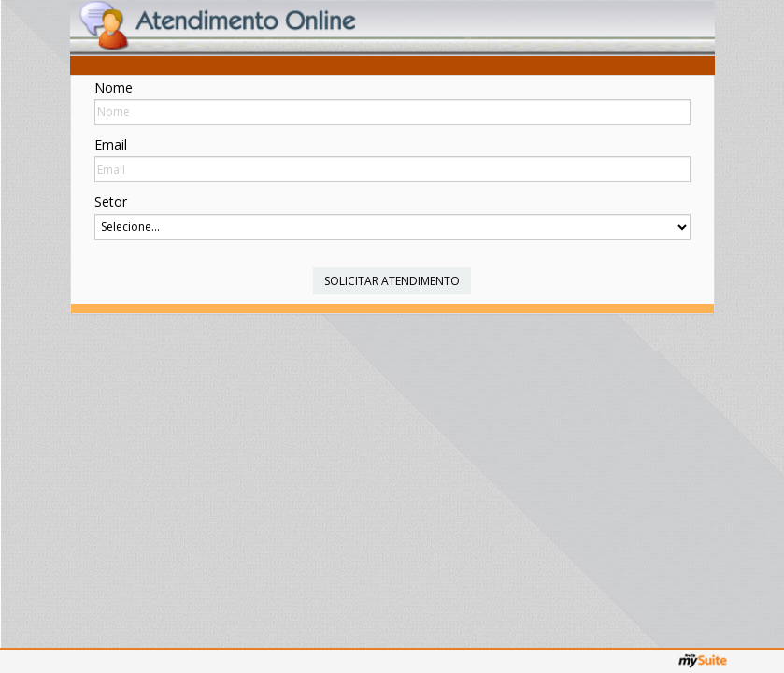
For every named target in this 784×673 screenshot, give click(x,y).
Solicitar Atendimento (392, 281)
